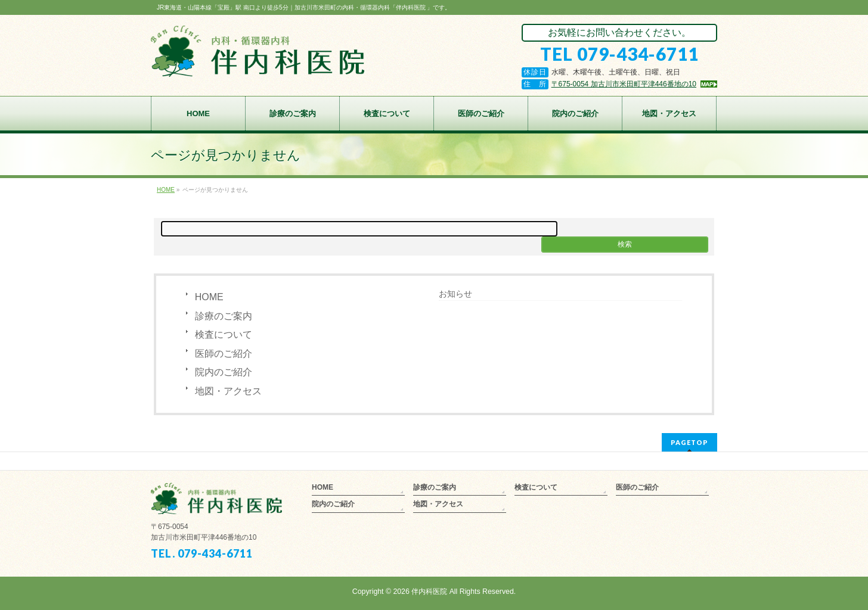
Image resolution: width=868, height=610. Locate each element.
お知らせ (455, 294)
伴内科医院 (429, 592)
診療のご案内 (224, 316)
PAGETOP (689, 442)
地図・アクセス (228, 391)
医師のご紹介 (224, 354)
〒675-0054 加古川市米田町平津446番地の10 (624, 84)
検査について (224, 334)
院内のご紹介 (224, 372)
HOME (209, 297)
